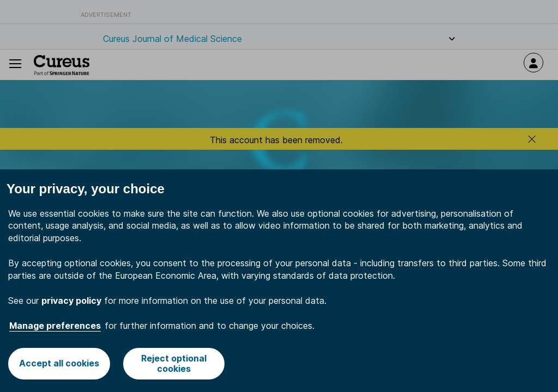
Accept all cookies (59, 363)
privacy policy (71, 301)
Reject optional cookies (174, 363)
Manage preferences (55, 326)
